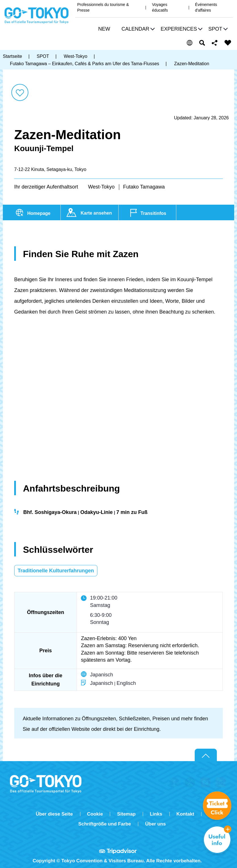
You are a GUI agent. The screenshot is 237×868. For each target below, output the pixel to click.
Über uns (155, 824)
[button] (137, 30)
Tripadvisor (119, 851)
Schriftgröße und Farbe (105, 824)
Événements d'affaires (206, 7)
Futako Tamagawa (144, 187)
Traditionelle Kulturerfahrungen (56, 571)
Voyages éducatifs (160, 7)
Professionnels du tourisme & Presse (103, 7)
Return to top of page (206, 755)
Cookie (95, 814)
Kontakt (185, 814)
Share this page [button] (215, 43)
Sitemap (126, 814)
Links (156, 814)
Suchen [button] (202, 43)
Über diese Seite (54, 814)
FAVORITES (228, 43)
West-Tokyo (101, 187)
